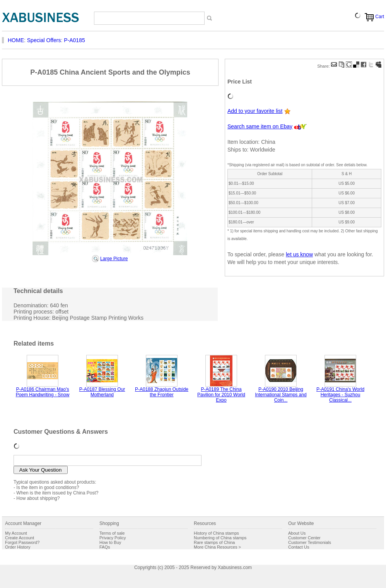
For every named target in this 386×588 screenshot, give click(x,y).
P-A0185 (74, 40)
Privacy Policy (113, 538)
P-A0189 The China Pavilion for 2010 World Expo (221, 395)
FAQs (105, 547)
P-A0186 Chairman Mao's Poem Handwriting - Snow (43, 392)
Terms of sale (112, 533)
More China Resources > (217, 547)
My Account (16, 533)
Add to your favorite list (255, 111)
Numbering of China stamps (220, 538)
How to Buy (110, 542)
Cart (380, 17)
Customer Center (304, 538)
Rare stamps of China (214, 542)
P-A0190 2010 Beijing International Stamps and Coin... (281, 395)
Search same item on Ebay (260, 126)
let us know (299, 254)
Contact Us (299, 547)
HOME (16, 40)
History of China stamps (216, 533)
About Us (297, 533)
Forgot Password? (22, 542)
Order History (18, 547)
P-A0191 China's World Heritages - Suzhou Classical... (340, 395)
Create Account (20, 538)
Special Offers (44, 40)
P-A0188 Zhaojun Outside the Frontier (162, 392)
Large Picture (114, 259)
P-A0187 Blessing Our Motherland (102, 392)
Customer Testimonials (310, 542)
